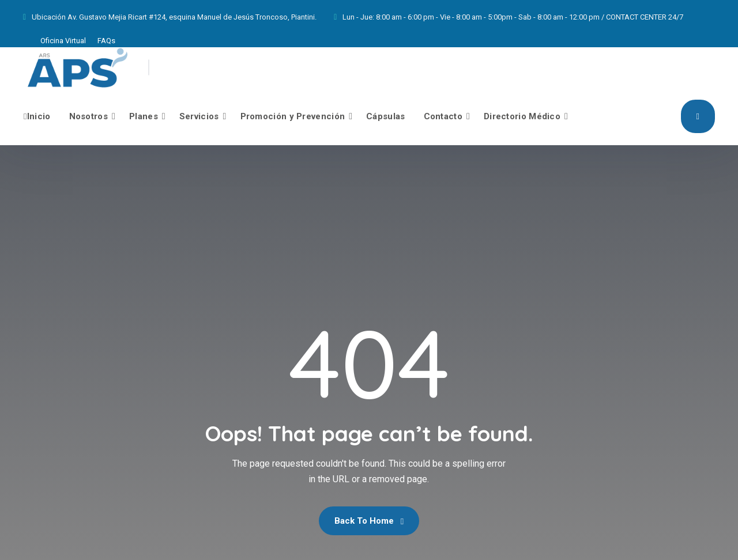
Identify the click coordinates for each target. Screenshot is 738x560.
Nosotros (89, 116)
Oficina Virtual (63, 41)
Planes (144, 116)
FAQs (106, 41)
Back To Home (369, 521)
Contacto (443, 116)
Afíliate (698, 116)
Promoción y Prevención (293, 116)
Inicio (37, 116)
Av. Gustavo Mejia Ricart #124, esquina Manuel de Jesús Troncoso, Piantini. (192, 17)
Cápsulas (385, 116)
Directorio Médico (522, 116)
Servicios (199, 116)
